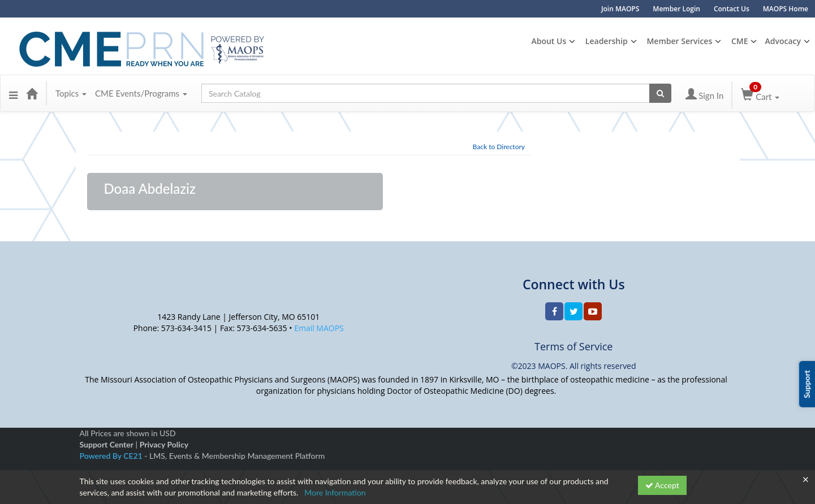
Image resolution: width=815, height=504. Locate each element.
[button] (13, 93)
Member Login (676, 9)
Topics (71, 93)
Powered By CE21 (112, 456)
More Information (335, 492)
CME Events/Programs (141, 93)
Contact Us (732, 9)
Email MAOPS (319, 328)
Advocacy (783, 41)
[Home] (32, 93)
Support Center (107, 444)
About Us (549, 41)
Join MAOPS (620, 9)
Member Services (679, 41)
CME (740, 41)
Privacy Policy (164, 444)
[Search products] (660, 93)
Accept (662, 485)
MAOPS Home (786, 9)
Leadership (607, 41)
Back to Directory (499, 147)
